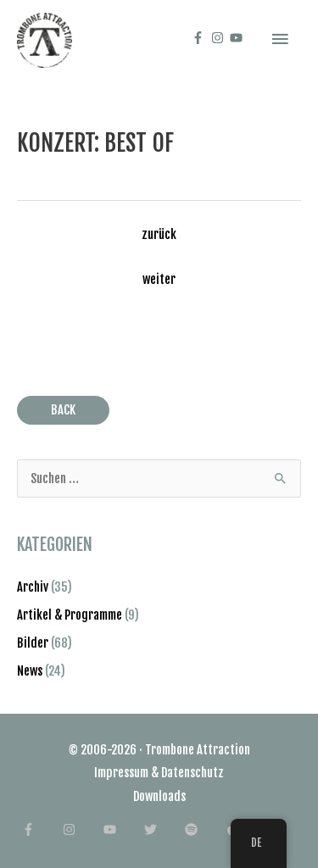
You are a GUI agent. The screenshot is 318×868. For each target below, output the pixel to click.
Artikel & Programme (70, 615)
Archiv (33, 587)
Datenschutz (192, 773)
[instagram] (220, 38)
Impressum (121, 773)
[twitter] (163, 829)
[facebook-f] (200, 38)
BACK (63, 410)
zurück (159, 234)
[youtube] (238, 38)
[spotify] (204, 829)
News (30, 671)
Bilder (33, 643)
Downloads (159, 796)
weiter (159, 279)
